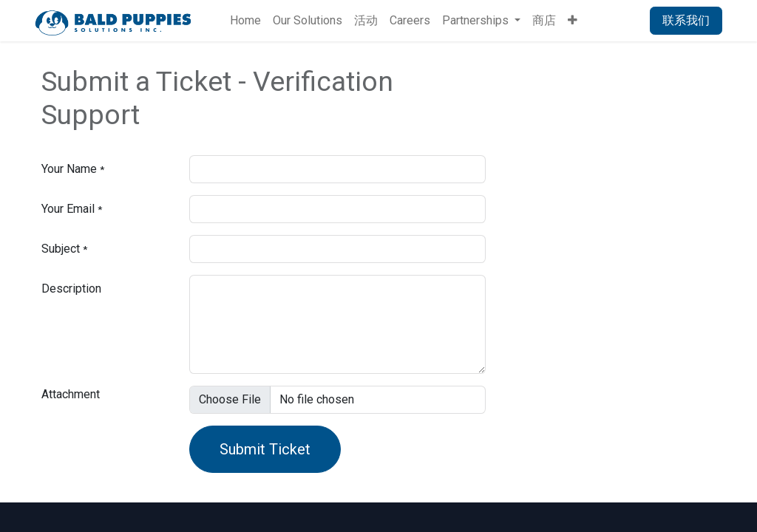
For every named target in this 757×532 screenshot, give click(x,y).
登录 (619, 20)
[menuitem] (245, 21)
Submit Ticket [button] (265, 449)
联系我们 (686, 20)
